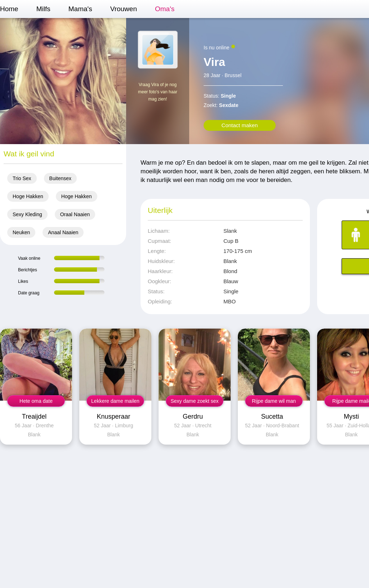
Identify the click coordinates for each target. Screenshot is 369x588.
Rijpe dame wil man (274, 401)
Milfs (43, 9)
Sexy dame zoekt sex (194, 401)
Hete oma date (36, 401)
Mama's (80, 9)
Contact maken (240, 125)
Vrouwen (124, 9)
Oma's (165, 9)
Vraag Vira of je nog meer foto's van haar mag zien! (158, 92)
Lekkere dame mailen (115, 401)
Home (9, 9)
